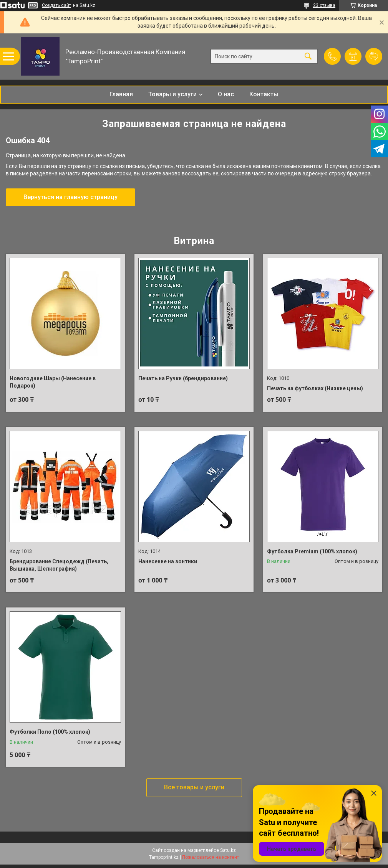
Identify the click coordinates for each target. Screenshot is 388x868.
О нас (226, 94)
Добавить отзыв (374, 56)
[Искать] (308, 57)
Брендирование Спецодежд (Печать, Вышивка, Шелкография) (59, 565)
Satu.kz (228, 850)
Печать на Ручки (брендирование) (183, 378)
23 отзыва (324, 5)
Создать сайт (56, 5)
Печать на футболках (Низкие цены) (315, 388)
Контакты (264, 94)
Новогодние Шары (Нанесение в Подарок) (53, 382)
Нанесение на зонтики (168, 561)
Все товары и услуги (194, 787)
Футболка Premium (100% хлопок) (312, 551)
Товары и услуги (172, 94)
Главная (121, 94)
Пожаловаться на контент (211, 857)
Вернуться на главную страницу (70, 197)
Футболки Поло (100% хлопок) (50, 732)
